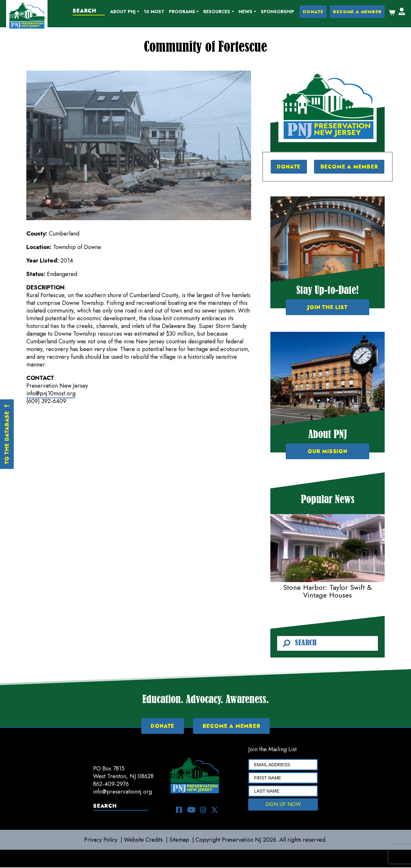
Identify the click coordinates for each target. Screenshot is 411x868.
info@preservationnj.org (123, 792)
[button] (125, 12)
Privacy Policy (100, 840)
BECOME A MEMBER (357, 12)
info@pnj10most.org (51, 394)
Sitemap (180, 840)
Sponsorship (278, 12)
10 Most (154, 12)
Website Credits (144, 840)
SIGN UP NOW (283, 805)
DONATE (313, 12)
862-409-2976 (111, 785)
